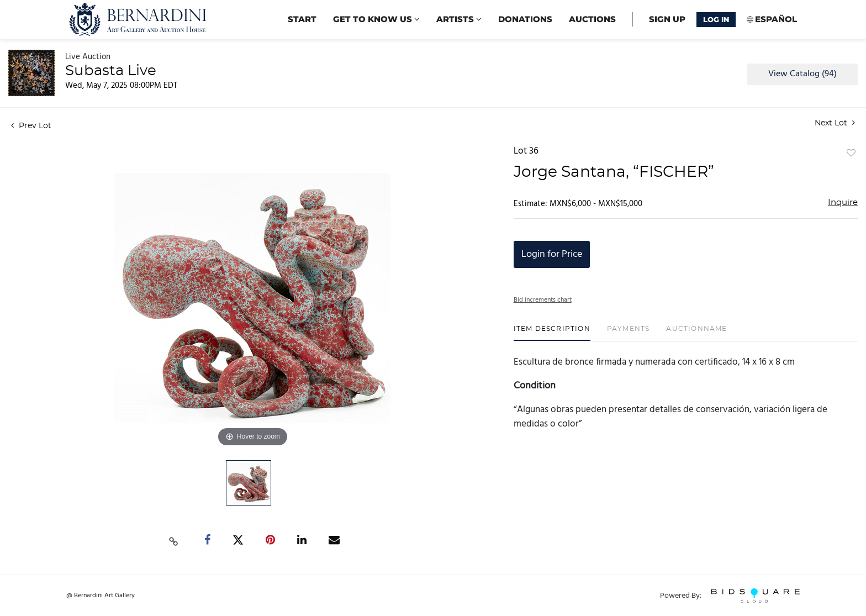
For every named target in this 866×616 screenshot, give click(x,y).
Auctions (592, 19)
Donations (525, 19)
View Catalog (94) (802, 74)
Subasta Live (111, 71)
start (302, 19)
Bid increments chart (543, 300)
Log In (716, 19)
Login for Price (552, 254)
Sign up (667, 19)
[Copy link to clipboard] (174, 540)
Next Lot (835, 123)
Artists (459, 19)
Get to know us (376, 19)
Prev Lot (31, 126)
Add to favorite (851, 154)
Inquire (843, 202)
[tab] (552, 333)
